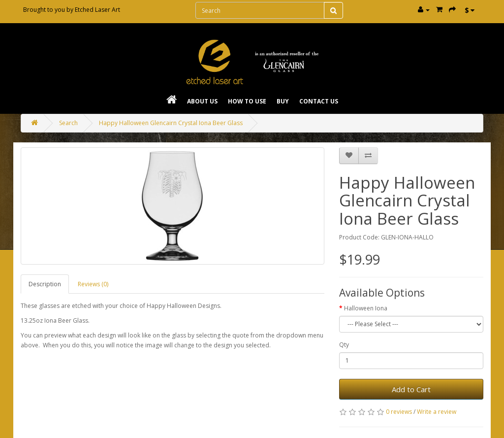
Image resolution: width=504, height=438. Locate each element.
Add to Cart (411, 389)
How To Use (247, 101)
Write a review (437, 412)
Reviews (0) (93, 284)
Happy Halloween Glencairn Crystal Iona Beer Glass (171, 123)
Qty (344, 345)
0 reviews (399, 412)
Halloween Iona (366, 308)
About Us (202, 101)
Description (45, 284)
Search (68, 123)
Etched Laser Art (97, 10)
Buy (283, 101)
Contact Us (319, 101)
